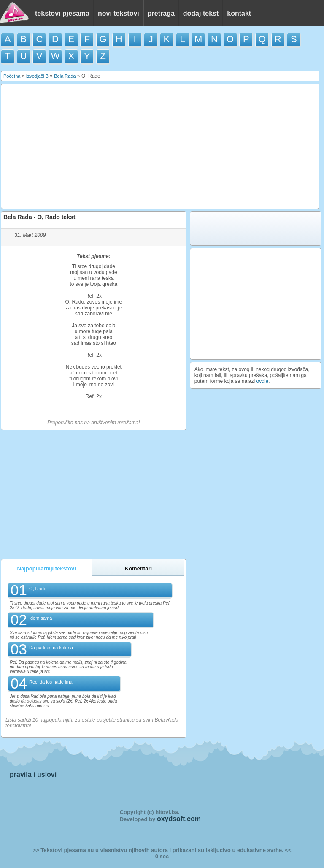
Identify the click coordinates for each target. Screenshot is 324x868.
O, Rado (38, 589)
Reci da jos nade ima (51, 682)
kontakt (239, 13)
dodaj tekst (201, 13)
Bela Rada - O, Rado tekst (39, 217)
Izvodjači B (37, 76)
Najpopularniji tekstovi (47, 568)
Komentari (138, 568)
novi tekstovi (119, 13)
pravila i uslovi (33, 774)
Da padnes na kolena (51, 648)
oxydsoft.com (179, 819)
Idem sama (40, 618)
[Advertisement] (160, 146)
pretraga (161, 13)
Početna (12, 76)
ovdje (263, 381)
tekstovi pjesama (62, 13)
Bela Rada (65, 76)
